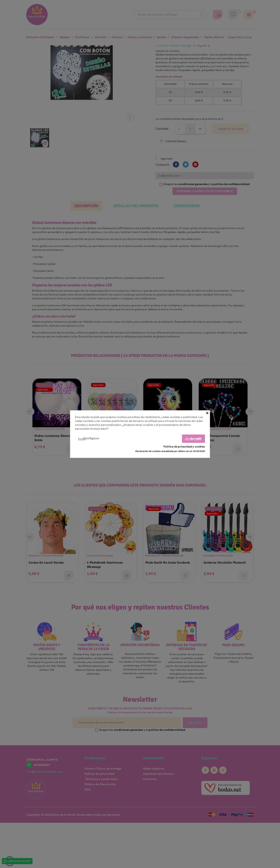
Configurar (89, 439)
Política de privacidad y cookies (184, 447)
